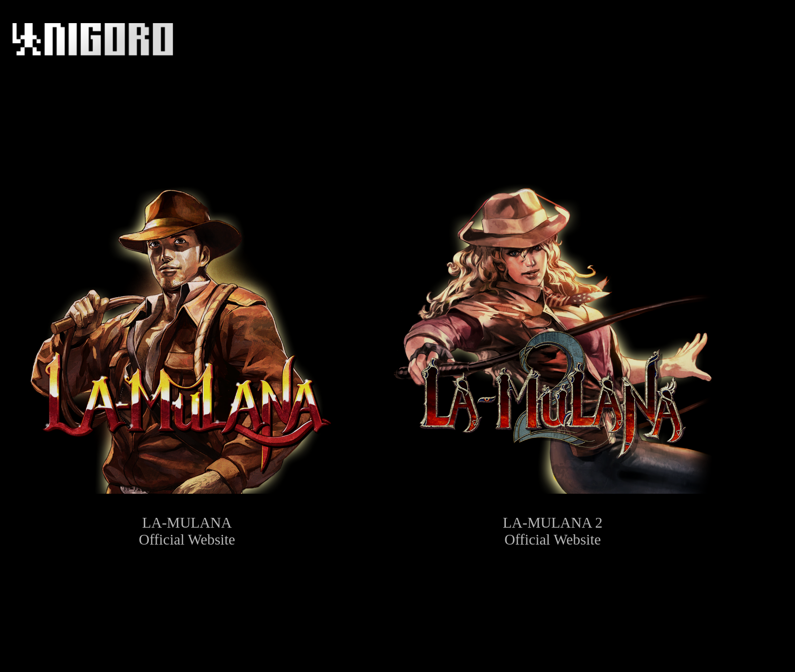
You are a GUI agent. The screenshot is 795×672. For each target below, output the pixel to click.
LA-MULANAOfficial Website (187, 361)
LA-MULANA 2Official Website (553, 361)
